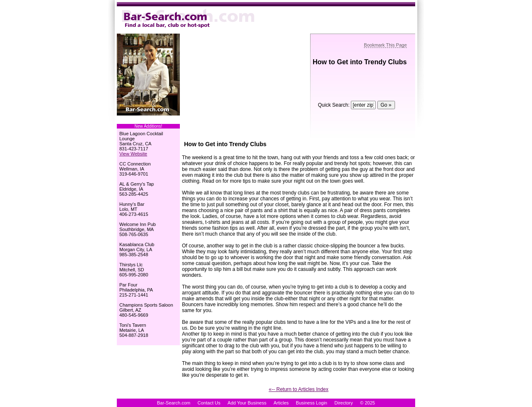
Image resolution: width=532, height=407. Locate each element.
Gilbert (126, 310)
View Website (133, 154)
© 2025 (368, 403)
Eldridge (128, 189)
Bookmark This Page (385, 45)
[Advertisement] (245, 86)
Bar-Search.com (174, 403)
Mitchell (127, 270)
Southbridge (132, 229)
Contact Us (209, 403)
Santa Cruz (131, 144)
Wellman (128, 169)
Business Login (312, 403)
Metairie (128, 330)
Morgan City (132, 249)
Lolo (124, 209)
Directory (344, 403)
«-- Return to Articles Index (298, 389)
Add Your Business (247, 403)
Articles (281, 403)
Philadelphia (132, 290)
